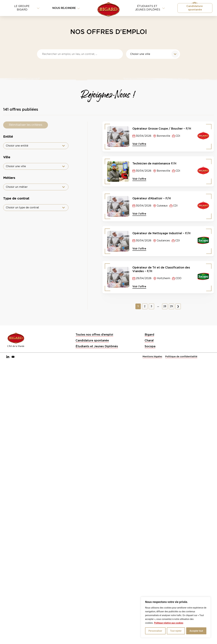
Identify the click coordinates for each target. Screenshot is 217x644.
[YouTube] (13, 357)
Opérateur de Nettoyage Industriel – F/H (161, 233)
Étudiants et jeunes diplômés (150, 8)
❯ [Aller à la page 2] (178, 306)
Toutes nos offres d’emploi (94, 335)
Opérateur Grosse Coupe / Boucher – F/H (162, 129)
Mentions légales (152, 356)
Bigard (149, 335)
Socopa (150, 346)
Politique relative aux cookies (169, 623)
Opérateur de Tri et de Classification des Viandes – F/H (161, 269)
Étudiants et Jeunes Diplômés (97, 346)
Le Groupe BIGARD (27, 8)
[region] (176, 617)
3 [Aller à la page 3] (151, 306)
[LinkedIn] (8, 357)
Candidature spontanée (195, 8)
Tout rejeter (176, 631)
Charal (149, 340)
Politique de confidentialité (181, 356)
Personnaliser (155, 631)
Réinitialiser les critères (26, 125)
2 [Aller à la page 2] (145, 306)
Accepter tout (196, 631)
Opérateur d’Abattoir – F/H (152, 198)
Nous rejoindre (66, 8)
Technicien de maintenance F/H (154, 163)
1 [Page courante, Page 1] (138, 306)
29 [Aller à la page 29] (171, 306)
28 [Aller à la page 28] (165, 306)
